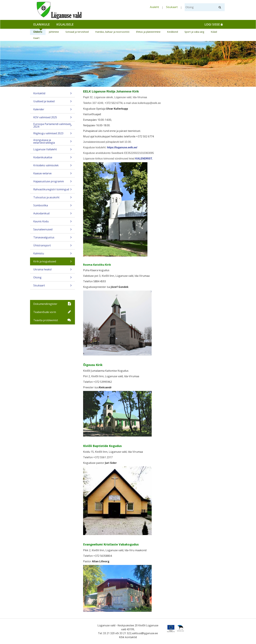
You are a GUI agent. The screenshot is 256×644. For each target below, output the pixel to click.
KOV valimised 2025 (52, 118)
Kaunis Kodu (52, 222)
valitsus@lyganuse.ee (145, 633)
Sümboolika (52, 206)
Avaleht (154, 7)
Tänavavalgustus (52, 238)
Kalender (52, 110)
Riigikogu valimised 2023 (52, 134)
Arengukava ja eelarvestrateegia (52, 142)
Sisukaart (172, 7)
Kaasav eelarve (52, 174)
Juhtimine (54, 32)
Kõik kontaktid (128, 637)
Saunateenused (52, 230)
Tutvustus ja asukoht (52, 198)
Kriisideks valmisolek (52, 166)
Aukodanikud (52, 214)
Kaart (36, 38)
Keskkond (172, 32)
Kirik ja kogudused (52, 262)
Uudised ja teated (52, 102)
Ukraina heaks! (52, 270)
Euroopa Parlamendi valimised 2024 (52, 126)
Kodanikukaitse (52, 158)
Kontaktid (52, 94)
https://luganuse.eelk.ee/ (122, 147)
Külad (214, 32)
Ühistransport (52, 246)
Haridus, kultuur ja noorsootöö (112, 32)
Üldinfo (38, 32)
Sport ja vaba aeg (194, 32)
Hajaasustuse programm (52, 182)
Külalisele (65, 24)
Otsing (52, 278)
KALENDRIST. (144, 159)
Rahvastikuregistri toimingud (52, 190)
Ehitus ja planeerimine (148, 32)
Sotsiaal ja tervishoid (77, 32)
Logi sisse (214, 24)
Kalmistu (52, 254)
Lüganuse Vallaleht (52, 150)
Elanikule (42, 24)
